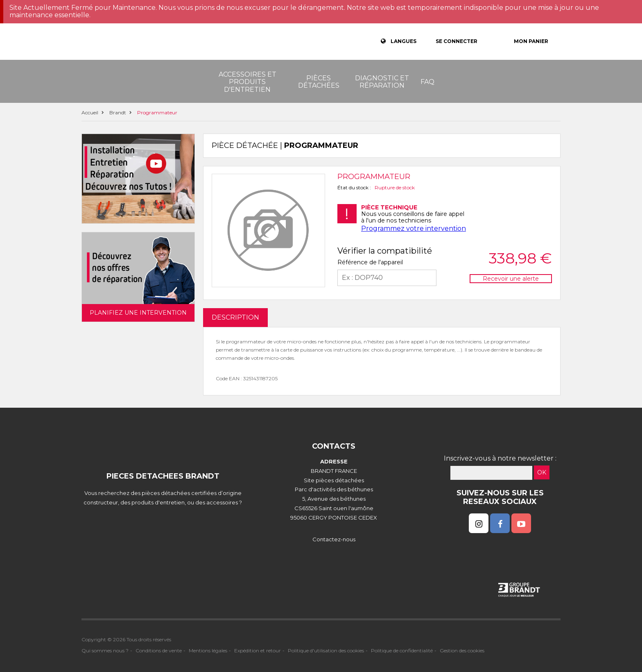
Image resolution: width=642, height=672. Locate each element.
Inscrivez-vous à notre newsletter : (500, 458)
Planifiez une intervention (138, 313)
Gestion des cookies (462, 650)
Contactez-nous (334, 539)
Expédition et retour (258, 650)
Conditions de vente (159, 650)
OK (542, 472)
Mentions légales (208, 650)
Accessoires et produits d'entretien (248, 82)
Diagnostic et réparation (382, 82)
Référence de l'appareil (370, 262)
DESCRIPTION (235, 317)
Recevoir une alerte (511, 279)
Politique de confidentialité (402, 650)
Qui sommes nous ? (105, 650)
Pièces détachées (319, 82)
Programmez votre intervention (414, 228)
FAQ (427, 82)
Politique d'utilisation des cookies (326, 650)
